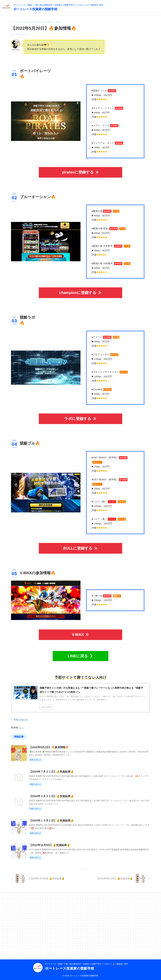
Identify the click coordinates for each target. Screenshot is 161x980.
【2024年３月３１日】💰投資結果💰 (66, 819)
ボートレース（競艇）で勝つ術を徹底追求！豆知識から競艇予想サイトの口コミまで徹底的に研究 (86, 964)
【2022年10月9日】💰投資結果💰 (64, 895)
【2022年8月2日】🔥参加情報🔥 (63, 744)
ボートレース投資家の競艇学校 (35, 9)
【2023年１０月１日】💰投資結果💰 (66, 857)
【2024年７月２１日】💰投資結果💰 (66, 781)
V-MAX (80, 632)
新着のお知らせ (21, 716)
